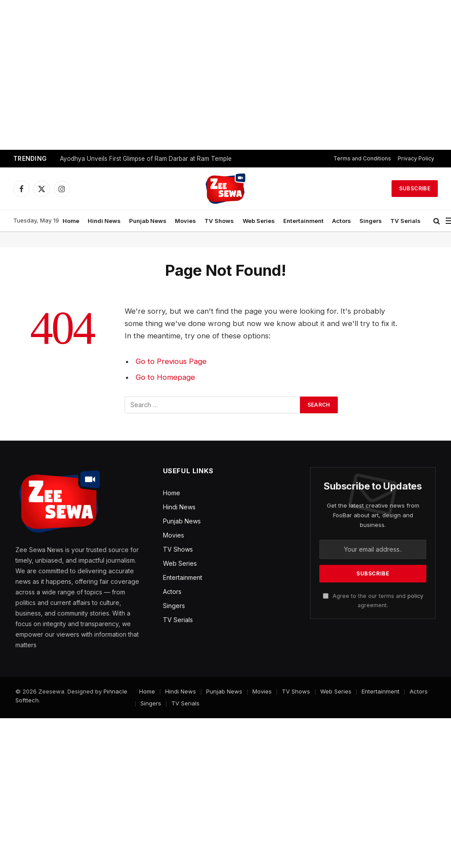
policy (415, 596)
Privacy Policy (416, 158)
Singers (371, 221)
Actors (342, 221)
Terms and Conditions (362, 158)
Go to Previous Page (171, 361)
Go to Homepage (165, 377)
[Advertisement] (225, 75)
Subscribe (415, 188)
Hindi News (104, 221)
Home (71, 221)
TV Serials (405, 221)
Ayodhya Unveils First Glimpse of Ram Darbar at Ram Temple (146, 159)
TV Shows (219, 221)
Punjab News (148, 221)
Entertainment (303, 221)
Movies (185, 221)
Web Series (259, 221)
